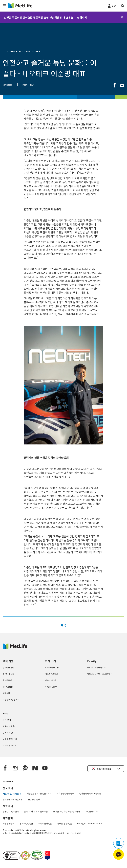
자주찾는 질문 (9, 726)
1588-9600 (8, 781)
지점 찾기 (7, 720)
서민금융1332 (92, 811)
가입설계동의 (8, 823)
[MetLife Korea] (15, 647)
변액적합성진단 (26, 823)
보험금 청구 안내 (10, 739)
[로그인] (112, 6)
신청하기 (82, 17)
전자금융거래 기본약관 (13, 799)
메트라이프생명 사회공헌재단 (99, 674)
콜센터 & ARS (8, 674)
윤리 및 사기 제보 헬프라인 (36, 811)
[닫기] (122, 17)
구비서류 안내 (9, 733)
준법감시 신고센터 (11, 811)
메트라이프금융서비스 (96, 667)
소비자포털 (7, 680)
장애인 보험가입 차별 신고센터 (67, 811)
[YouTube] (45, 768)
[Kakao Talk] (25, 768)
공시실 (6, 713)
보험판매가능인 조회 (11, 699)
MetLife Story (51, 687)
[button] (5, 6)
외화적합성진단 (45, 823)
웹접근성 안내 (34, 799)
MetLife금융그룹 (52, 667)
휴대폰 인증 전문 (65, 823)
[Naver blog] (35, 768)
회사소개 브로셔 (10, 745)
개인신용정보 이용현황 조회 (39, 793)
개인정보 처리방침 (12, 794)
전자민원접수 (8, 687)
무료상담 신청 (8, 667)
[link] (115, 85)
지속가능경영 (50, 680)
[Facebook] (5, 768)
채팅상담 (6, 693)
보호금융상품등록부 (65, 793)
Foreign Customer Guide (89, 823)
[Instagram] (15, 768)
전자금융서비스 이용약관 (90, 793)
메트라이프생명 (51, 674)
